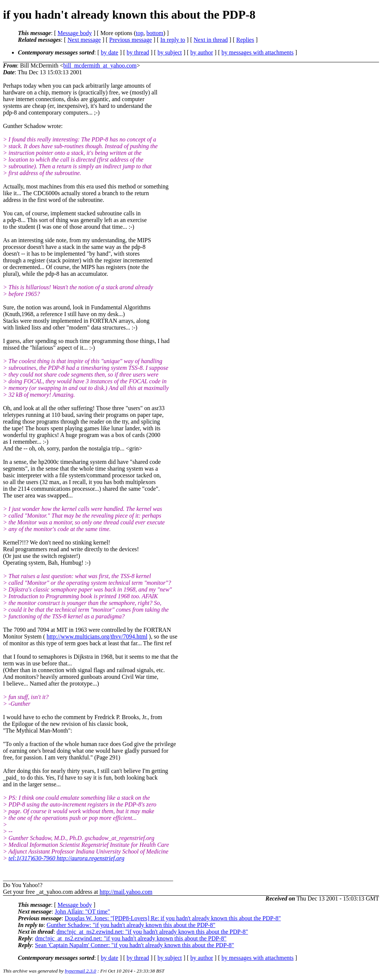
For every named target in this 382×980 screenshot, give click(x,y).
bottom (155, 33)
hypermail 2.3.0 (81, 971)
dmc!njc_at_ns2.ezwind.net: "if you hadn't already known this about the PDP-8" (152, 932)
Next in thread (211, 40)
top (140, 33)
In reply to (173, 40)
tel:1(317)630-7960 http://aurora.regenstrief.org (67, 858)
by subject (170, 52)
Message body (75, 33)
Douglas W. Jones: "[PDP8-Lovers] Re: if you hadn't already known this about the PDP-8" (173, 918)
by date (109, 52)
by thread (138, 52)
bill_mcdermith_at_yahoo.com (100, 65)
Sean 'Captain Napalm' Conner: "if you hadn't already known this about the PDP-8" (135, 945)
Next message (84, 40)
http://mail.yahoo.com (126, 892)
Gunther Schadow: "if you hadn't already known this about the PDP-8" (131, 925)
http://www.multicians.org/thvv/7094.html (97, 636)
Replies (245, 40)
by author (202, 52)
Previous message (131, 40)
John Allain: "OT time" (82, 912)
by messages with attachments (258, 52)
